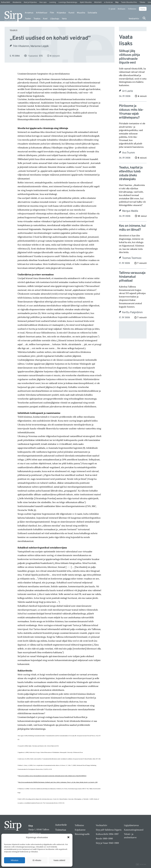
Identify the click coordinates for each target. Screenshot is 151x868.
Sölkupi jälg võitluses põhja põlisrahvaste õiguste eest (129, 57)
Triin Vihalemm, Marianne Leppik (31, 46)
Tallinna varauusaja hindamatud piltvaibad (132, 277)
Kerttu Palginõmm (132, 312)
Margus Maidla (130, 211)
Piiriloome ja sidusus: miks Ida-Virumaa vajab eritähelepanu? (131, 112)
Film (52, 13)
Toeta (143, 9)
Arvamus (29, 13)
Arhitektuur (42, 13)
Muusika (81, 13)
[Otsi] (144, 18)
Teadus (37, 19)
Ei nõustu (37, 860)
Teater (28, 19)
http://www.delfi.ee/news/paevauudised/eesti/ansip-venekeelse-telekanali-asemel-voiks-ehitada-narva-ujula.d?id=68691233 (52, 776)
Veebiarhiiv (134, 19)
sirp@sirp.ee (35, 833)
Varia (64, 19)
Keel (45, 19)
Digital (141, 864)
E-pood (112, 9)
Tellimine (132, 9)
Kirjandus (61, 13)
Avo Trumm (128, 153)
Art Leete (127, 91)
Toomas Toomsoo (132, 258)
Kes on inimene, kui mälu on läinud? (132, 228)
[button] (68, 837)
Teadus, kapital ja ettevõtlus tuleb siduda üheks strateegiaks (131, 174)
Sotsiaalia (92, 13)
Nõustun (15, 860)
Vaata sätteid (59, 860)
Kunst (71, 13)
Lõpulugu (55, 19)
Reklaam (122, 9)
